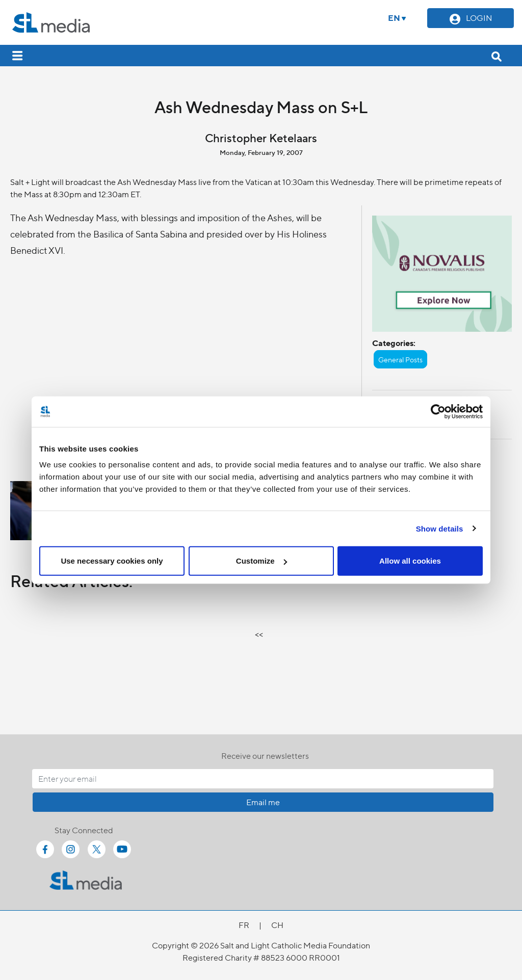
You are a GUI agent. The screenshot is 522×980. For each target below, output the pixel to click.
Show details (440, 528)
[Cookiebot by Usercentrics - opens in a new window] (438, 411)
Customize (262, 561)
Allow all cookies (410, 561)
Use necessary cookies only (112, 561)
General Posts (400, 359)
